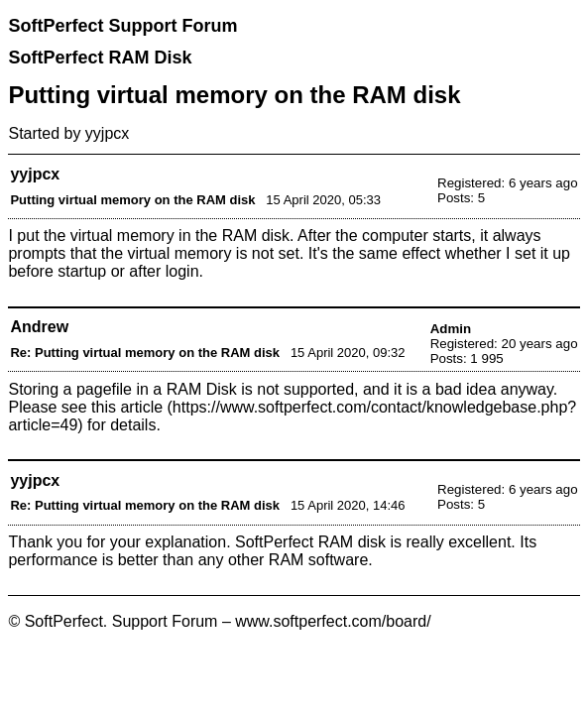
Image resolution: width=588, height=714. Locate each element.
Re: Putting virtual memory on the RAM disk (145, 353)
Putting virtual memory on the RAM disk (132, 200)
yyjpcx (107, 133)
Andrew (39, 327)
